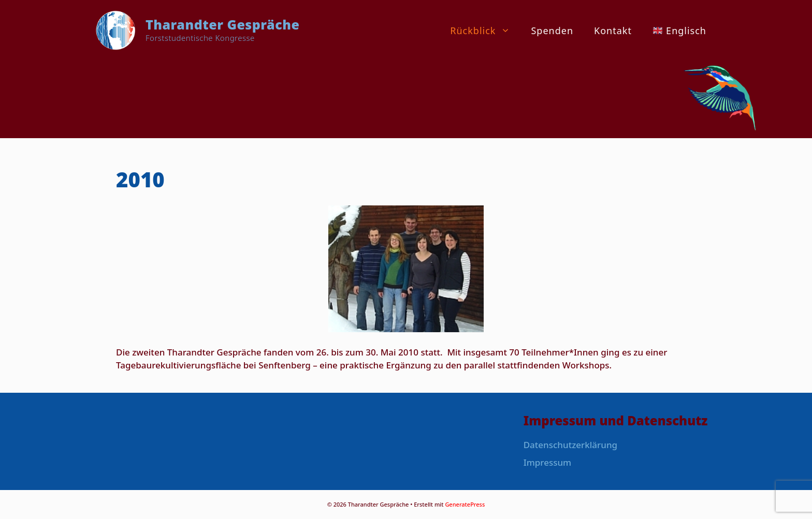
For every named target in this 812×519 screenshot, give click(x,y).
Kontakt (613, 31)
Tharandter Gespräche (222, 24)
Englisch (680, 31)
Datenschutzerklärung (570, 445)
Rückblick (485, 31)
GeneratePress (465, 504)
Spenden (552, 31)
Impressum (548, 462)
